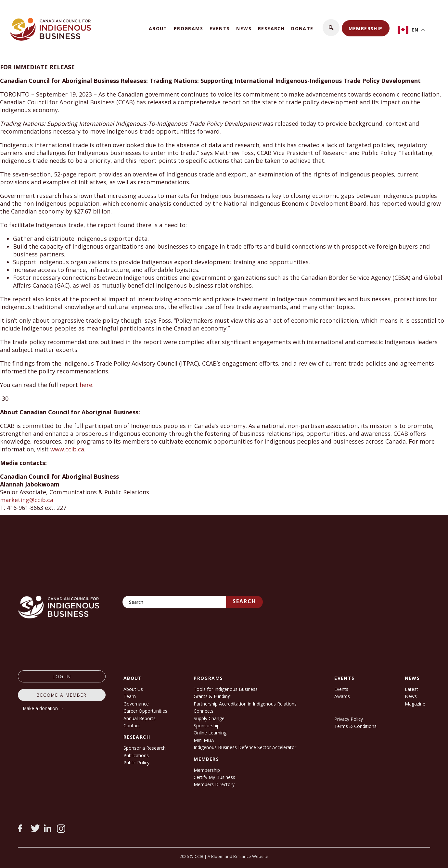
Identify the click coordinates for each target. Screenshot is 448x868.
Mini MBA (204, 740)
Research (271, 28)
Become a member (62, 695)
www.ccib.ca (67, 449)
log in (62, 676)
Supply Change (209, 718)
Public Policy (136, 763)
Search (244, 601)
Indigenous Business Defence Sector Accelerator (245, 747)
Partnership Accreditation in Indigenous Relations (245, 704)
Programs (188, 28)
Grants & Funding (212, 696)
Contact (132, 725)
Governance (136, 704)
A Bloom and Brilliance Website (238, 856)
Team (130, 696)
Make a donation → (43, 708)
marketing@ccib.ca (27, 500)
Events (220, 28)
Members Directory (214, 784)
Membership (366, 28)
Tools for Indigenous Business (226, 689)
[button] (331, 28)
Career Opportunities (145, 711)
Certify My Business (214, 777)
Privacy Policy (349, 719)
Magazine (415, 704)
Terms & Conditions (355, 726)
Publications (136, 755)
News (244, 28)
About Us (133, 689)
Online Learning (210, 733)
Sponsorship (207, 725)
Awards (342, 696)
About (158, 28)
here (86, 385)
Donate (302, 28)
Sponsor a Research (145, 748)
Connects (204, 711)
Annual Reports (140, 718)
